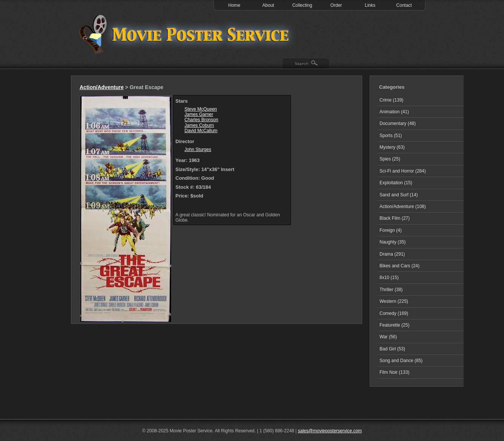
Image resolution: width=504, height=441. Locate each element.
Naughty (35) (393, 242)
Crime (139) (391, 100)
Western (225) (394, 301)
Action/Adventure (102, 87)
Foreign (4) (391, 230)
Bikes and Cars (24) (400, 266)
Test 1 (186, 34)
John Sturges (198, 150)
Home (234, 5)
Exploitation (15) (396, 183)
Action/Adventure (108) (403, 207)
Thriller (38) (391, 290)
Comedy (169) (394, 313)
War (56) (388, 337)
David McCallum (201, 131)
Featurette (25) (394, 325)
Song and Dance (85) (401, 361)
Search (306, 64)
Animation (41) (394, 112)
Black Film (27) (395, 218)
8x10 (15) (389, 278)
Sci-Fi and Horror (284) (403, 171)
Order (336, 5)
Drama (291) (392, 254)
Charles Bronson (201, 120)
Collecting (302, 5)
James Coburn (199, 125)
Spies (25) (390, 159)
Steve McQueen (201, 109)
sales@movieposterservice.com (330, 431)
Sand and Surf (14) (399, 195)
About (268, 5)
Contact (404, 5)
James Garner (199, 114)
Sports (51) (391, 136)
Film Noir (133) (394, 372)
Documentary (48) (398, 123)
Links (370, 5)
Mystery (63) (392, 147)
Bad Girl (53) (392, 349)
